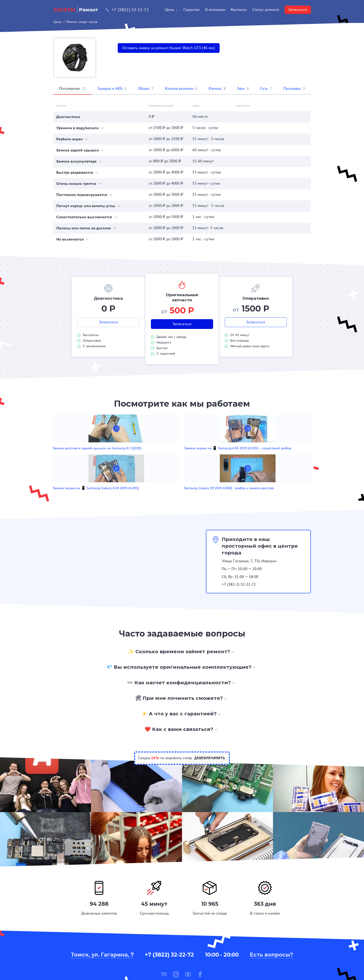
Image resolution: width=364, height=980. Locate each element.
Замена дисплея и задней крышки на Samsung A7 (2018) (99, 456)
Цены (171, 10)
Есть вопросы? (271, 928)
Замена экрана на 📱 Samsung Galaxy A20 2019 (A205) (205, 456)
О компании (215, 10)
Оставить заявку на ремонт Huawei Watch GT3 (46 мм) (169, 48)
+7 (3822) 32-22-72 (127, 10)
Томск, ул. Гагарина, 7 (102, 928)
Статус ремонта (266, 10)
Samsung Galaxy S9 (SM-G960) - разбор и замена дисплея (257, 456)
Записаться (298, 10)
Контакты (239, 10)
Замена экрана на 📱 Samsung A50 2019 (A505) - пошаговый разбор (153, 456)
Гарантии (191, 10)
